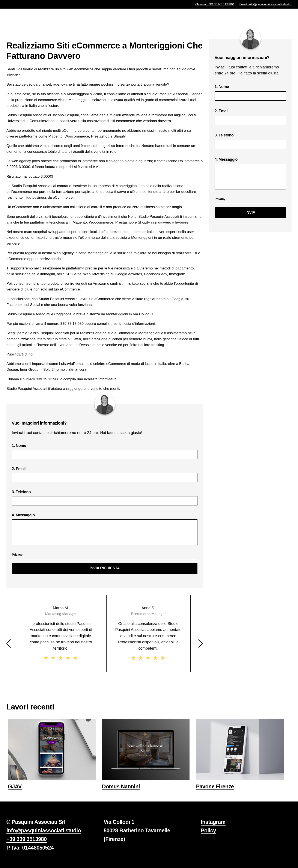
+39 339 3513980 (27, 839)
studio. (240, 18)
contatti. (282, 18)
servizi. (216, 18)
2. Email (105, 474)
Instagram (213, 822)
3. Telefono (105, 498)
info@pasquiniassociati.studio (44, 830)
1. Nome (105, 451)
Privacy (17, 554)
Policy (208, 830)
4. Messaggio (105, 531)
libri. (260, 18)
